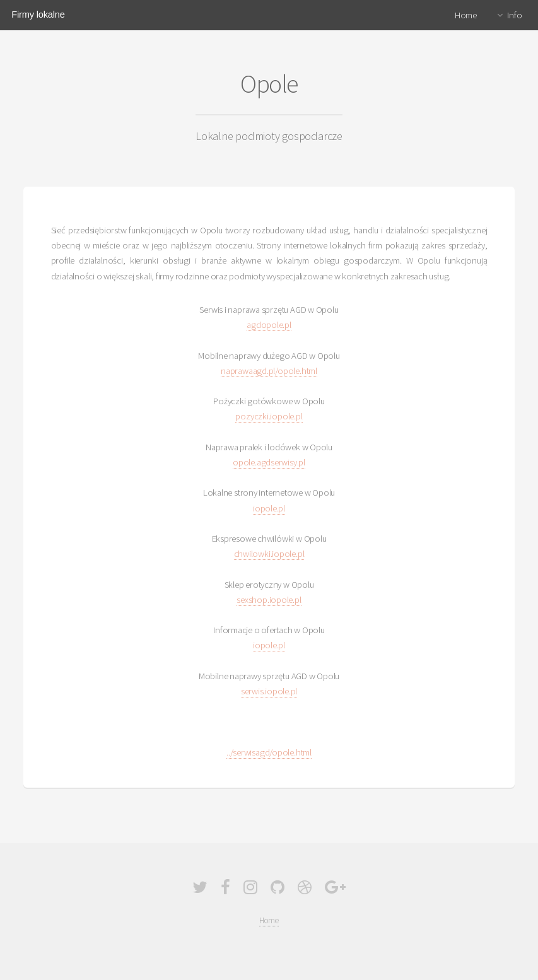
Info (514, 15)
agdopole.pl (269, 325)
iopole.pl (269, 508)
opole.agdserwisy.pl (269, 462)
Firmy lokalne (38, 15)
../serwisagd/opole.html (269, 752)
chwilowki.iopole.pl (269, 554)
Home (466, 15)
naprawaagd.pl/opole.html (269, 371)
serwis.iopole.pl (269, 691)
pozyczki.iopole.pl (269, 416)
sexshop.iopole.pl (269, 600)
